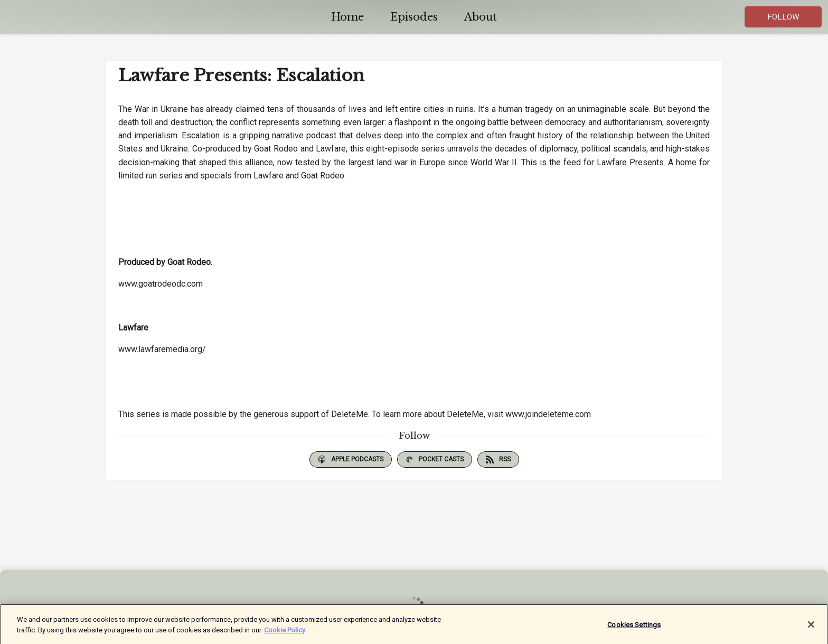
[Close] (811, 628)
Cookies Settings (634, 627)
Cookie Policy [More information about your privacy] (285, 633)
